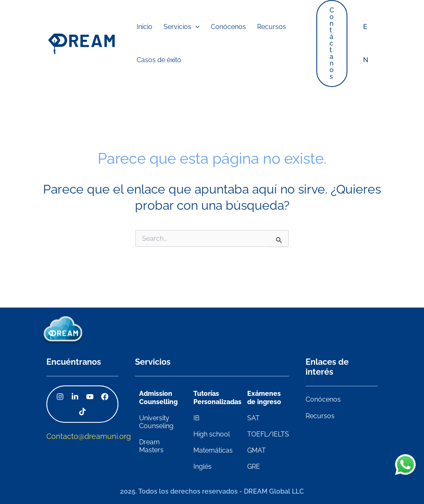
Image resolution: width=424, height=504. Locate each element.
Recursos (320, 416)
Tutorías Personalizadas (217, 397)
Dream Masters (151, 446)
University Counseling (156, 422)
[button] (174, 27)
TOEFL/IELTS (268, 434)
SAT (253, 418)
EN (366, 43)
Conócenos (323, 399)
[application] (188, 27)
